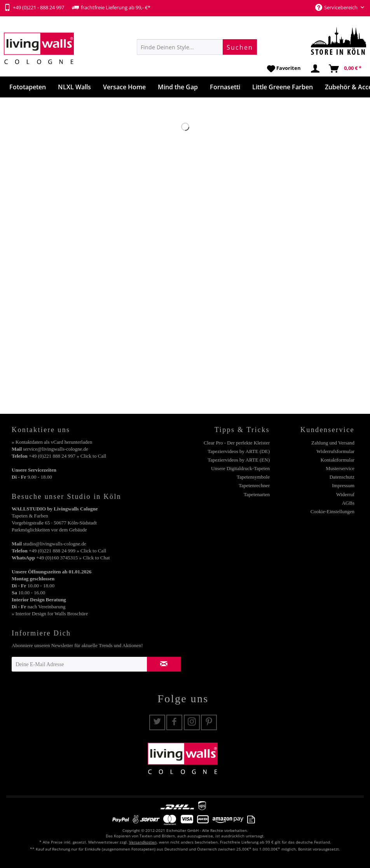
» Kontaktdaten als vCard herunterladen (52, 442)
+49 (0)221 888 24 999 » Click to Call (67, 551)
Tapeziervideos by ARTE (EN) (239, 460)
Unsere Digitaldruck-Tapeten (240, 468)
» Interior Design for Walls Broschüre (50, 614)
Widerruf (345, 494)
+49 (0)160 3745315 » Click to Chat (73, 558)
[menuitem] (197, 47)
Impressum (343, 485)
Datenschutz (342, 477)
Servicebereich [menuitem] (337, 7)
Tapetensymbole (253, 477)
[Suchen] (240, 47)
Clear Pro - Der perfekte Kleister (237, 443)
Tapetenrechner (254, 485)
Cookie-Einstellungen (332, 511)
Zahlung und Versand (333, 443)
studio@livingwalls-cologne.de (55, 544)
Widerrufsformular (335, 451)
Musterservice (340, 468)
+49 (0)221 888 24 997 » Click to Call (67, 456)
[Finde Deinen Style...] (197, 47)
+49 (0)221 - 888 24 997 (34, 7)
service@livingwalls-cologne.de (56, 449)
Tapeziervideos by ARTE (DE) (239, 451)
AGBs (348, 503)
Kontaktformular (338, 460)
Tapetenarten (257, 494)
